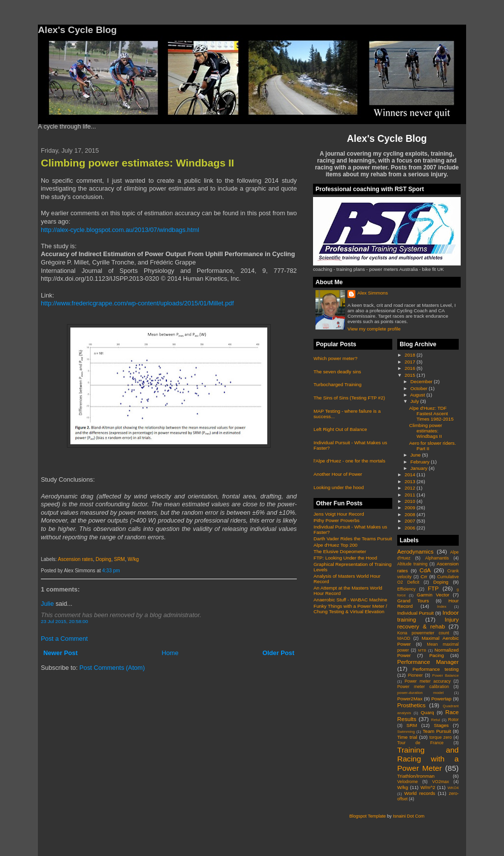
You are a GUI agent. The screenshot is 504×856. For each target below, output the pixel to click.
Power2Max (410, 699)
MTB (422, 650)
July (415, 401)
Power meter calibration (423, 687)
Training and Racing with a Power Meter (428, 759)
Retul (436, 720)
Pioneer (415, 675)
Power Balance (445, 675)
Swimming (406, 732)
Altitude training (412, 564)
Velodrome (408, 782)
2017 (410, 362)
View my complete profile (374, 329)
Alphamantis (437, 558)
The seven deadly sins (337, 372)
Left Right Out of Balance (340, 429)
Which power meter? (335, 358)
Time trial (407, 737)
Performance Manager (428, 662)
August (418, 395)
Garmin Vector (433, 595)
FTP (433, 588)
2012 (410, 488)
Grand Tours (413, 601)
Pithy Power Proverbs (336, 520)
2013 (410, 481)
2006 (410, 528)
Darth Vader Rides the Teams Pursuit (353, 539)
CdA (425, 570)
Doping (103, 559)
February (421, 462)
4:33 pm (111, 571)
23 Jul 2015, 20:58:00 (64, 621)
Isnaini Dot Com (409, 816)
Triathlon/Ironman (416, 776)
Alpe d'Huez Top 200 (335, 545)
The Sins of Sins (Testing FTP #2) (349, 398)
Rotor (454, 720)
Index (442, 607)
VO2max (441, 782)
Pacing (437, 655)
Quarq (427, 712)
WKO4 (453, 788)
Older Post (278, 653)
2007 (410, 521)
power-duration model (420, 693)
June (416, 455)
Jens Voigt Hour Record (339, 514)
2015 (410, 375)
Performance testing (436, 669)
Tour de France (420, 743)
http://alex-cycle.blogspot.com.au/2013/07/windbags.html (120, 230)
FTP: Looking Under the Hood (345, 558)
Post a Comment (64, 639)
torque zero (440, 737)
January (420, 468)
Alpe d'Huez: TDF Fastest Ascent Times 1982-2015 (431, 413)
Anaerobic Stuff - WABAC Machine (350, 600)
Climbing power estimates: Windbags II (138, 163)
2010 (410, 501)
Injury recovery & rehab (428, 623)
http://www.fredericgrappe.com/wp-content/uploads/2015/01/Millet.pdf (137, 303)
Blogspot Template (368, 816)
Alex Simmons (373, 293)
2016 (410, 368)
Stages (441, 725)
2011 (410, 495)
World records (420, 793)
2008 (410, 514)
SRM (119, 559)
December (422, 381)
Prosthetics (411, 705)
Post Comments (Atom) (112, 668)
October (420, 388)
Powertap (441, 699)
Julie (47, 604)
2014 (410, 475)
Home (170, 653)
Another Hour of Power (338, 474)
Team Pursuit (437, 731)
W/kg (133, 559)
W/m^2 (428, 787)
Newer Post (61, 653)
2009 (410, 508)
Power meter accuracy (428, 681)
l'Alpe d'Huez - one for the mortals (349, 461)
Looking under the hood (339, 487)
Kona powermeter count (423, 633)
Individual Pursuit (415, 613)
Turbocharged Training (337, 384)
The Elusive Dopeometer (340, 551)
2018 (410, 355)
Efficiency (406, 589)
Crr (424, 576)
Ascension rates (75, 559)
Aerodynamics (415, 551)
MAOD (404, 638)
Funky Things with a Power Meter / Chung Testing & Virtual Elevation (350, 609)
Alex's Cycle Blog (387, 138)
